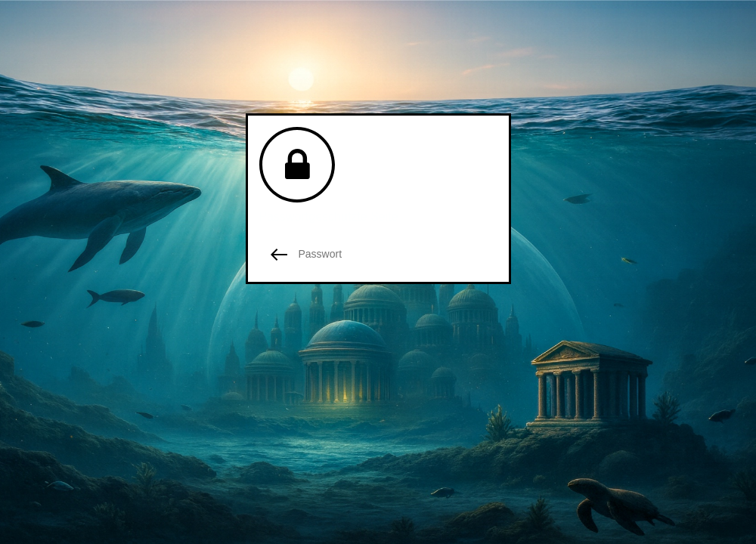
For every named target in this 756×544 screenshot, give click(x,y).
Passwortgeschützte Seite (329, 216)
